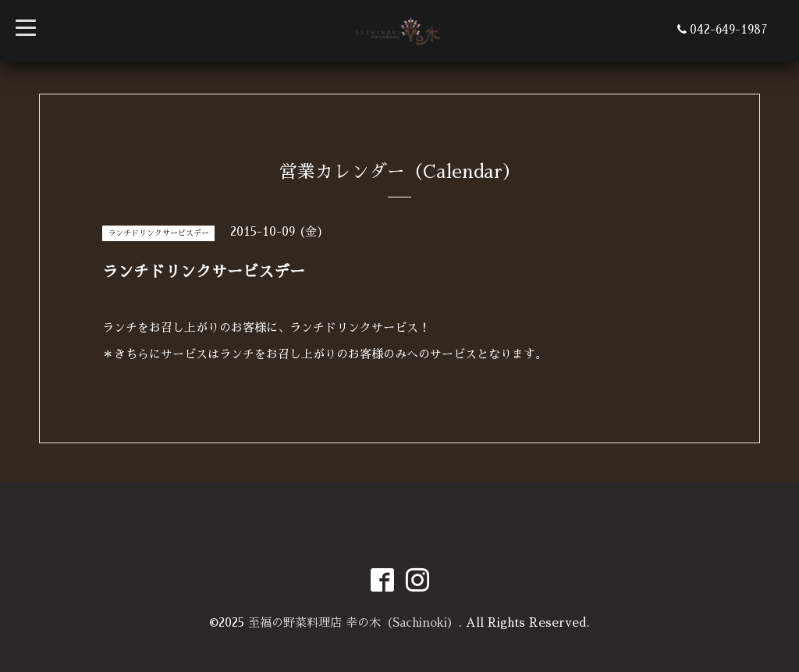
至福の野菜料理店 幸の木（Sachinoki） (353, 622)
